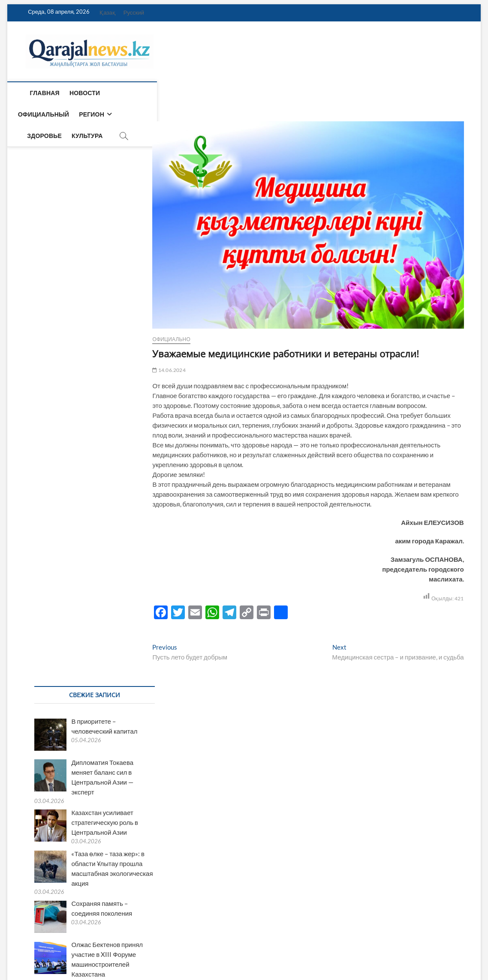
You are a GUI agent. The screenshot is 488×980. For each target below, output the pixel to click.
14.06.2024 (38, 370)
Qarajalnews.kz (42, 952)
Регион (179, 93)
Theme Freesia (112, 952)
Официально (41, 339)
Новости (81, 93)
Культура (270, 93)
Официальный (131, 93)
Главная (41, 93)
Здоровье (227, 93)
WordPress (144, 952)
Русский (134, 12)
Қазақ (107, 12)
